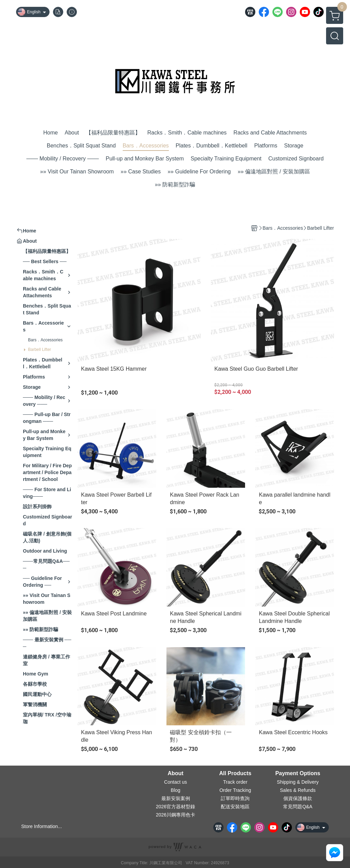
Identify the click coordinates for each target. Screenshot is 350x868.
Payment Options (298, 773)
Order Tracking (235, 790)
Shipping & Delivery (298, 782)
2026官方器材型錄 (176, 807)
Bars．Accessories (45, 340)
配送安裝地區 (235, 807)
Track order (235, 782)
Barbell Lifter (39, 350)
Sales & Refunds (298, 790)
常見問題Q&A (298, 807)
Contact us (176, 782)
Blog (176, 790)
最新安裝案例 (176, 798)
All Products (235, 773)
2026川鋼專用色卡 (176, 815)
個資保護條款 (298, 798)
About (175, 773)
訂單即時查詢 (235, 798)
